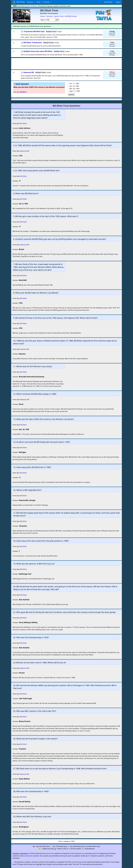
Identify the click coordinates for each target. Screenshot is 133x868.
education (30, 856)
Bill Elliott (23, 123)
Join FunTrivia (32, 6)
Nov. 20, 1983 (74, 89)
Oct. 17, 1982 (74, 83)
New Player (108, 2)
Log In (118, 2)
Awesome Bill (25, 151)
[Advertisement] (66, 63)
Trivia (38, 2)
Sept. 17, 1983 (75, 91)
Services (47, 2)
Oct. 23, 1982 (74, 86)
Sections (30, 2)
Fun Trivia (19, 2)
